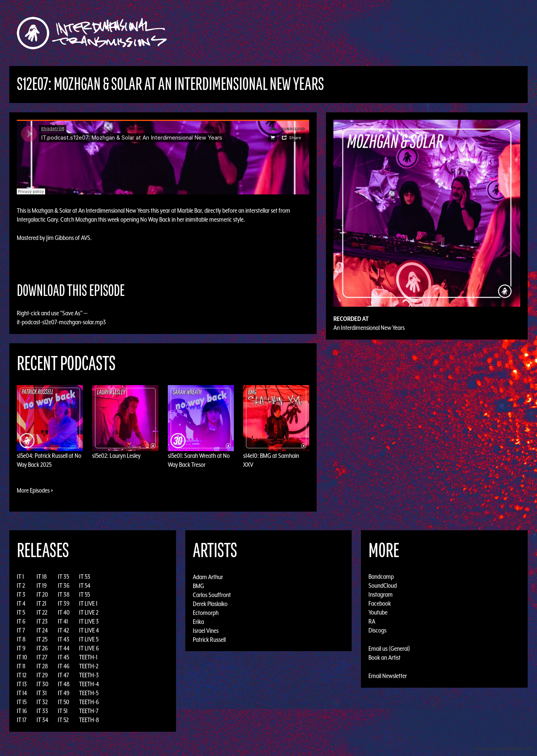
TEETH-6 (89, 702)
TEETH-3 (89, 675)
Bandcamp (381, 577)
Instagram (381, 594)
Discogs (377, 630)
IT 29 (42, 675)
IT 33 (42, 711)
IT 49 (64, 693)
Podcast (432, 33)
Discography (294, 33)
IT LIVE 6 (89, 648)
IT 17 (22, 720)
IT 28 (42, 666)
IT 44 (64, 648)
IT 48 (64, 684)
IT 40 (64, 612)
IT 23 (42, 621)
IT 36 (64, 585)
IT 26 (42, 648)
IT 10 (22, 657)
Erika (198, 621)
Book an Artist (384, 657)
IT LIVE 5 (89, 639)
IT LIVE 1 (88, 603)
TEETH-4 (89, 684)
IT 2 (21, 585)
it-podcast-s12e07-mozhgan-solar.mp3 (61, 322)
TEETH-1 (88, 657)
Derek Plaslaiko (210, 603)
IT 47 (63, 675)
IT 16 (22, 711)
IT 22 (42, 612)
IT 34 (42, 720)
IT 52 (63, 720)
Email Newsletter (388, 676)
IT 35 (63, 577)
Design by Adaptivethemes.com (504, 748)
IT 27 (42, 657)
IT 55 (84, 594)
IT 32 (42, 702)
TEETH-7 (89, 711)
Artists (329, 33)
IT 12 (22, 675)
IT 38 (64, 594)
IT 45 (63, 657)
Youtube (378, 612)
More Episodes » (35, 490)
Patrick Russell (209, 639)
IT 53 (85, 577)
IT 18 (42, 577)
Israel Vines (206, 630)
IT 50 (64, 702)
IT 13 (22, 684)
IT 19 (42, 585)
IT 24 (42, 630)
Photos (404, 33)
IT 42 (63, 630)
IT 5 (21, 612)
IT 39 (64, 603)
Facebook (380, 603)
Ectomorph (206, 612)
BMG (198, 585)
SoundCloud (383, 585)
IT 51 (63, 711)
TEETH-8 (89, 720)
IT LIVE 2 (89, 612)
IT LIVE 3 (89, 621)
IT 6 (21, 621)
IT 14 (22, 693)
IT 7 (21, 630)
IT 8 (21, 639)
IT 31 (42, 693)
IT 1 (20, 577)
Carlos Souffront (212, 594)
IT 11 (21, 666)
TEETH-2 (89, 666)
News (380, 33)
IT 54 (85, 585)
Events (356, 33)
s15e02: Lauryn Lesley (116, 456)
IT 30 (43, 684)
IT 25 (42, 639)
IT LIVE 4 (89, 630)
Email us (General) (389, 649)
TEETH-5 (89, 693)
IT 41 (63, 621)
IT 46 (64, 666)
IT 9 (21, 648)
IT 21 (41, 603)
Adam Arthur (208, 577)
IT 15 (22, 702)
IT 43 (64, 639)
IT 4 (21, 603)
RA (372, 621)
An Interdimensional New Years (369, 328)
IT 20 (42, 594)
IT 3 (21, 594)
